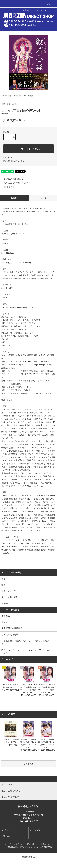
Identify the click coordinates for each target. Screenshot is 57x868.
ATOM (50, 847)
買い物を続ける (8, 187)
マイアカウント (7, 830)
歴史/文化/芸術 (28, 96)
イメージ (43, 198)
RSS (45, 847)
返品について (8, 158)
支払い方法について (18, 844)
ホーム (5, 96)
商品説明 (14, 198)
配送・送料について (34, 844)
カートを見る (35, 830)
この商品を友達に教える (12, 179)
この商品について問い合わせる (14, 183)
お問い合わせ (6, 836)
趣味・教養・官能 (15, 96)
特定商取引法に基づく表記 (14, 161)
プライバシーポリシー (32, 847)
